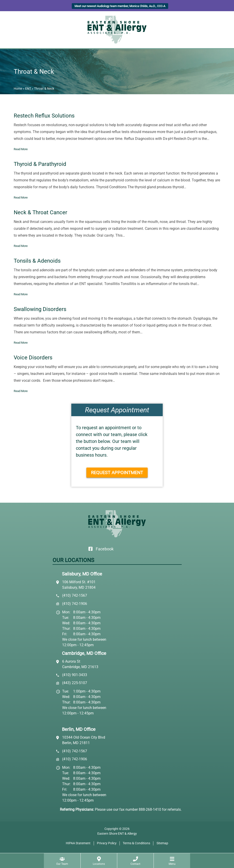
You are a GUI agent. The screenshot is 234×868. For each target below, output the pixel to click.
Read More (21, 149)
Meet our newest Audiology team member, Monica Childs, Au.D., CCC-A (120, 6)
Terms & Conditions (136, 843)
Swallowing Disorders (40, 309)
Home (18, 89)
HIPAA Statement (78, 843)
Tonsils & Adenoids (37, 261)
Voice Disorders (33, 358)
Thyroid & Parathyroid (40, 164)
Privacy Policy (107, 843)
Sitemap (162, 843)
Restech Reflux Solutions (44, 116)
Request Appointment (117, 473)
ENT (28, 89)
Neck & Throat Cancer (40, 212)
